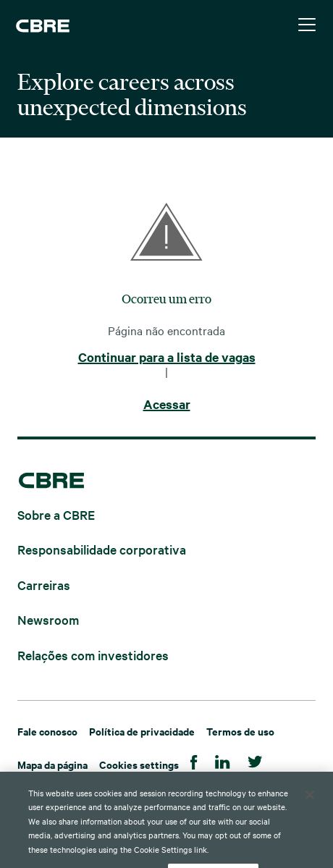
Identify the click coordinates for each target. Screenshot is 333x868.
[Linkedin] (223, 760)
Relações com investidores (93, 654)
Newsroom (48, 619)
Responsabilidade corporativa (102, 549)
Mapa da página (52, 764)
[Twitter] (255, 760)
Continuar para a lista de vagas (167, 358)
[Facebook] (194, 760)
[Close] (310, 812)
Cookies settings (139, 764)
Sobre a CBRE (56, 514)
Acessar (167, 405)
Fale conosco (47, 731)
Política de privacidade (142, 731)
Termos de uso (240, 731)
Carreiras (44, 584)
